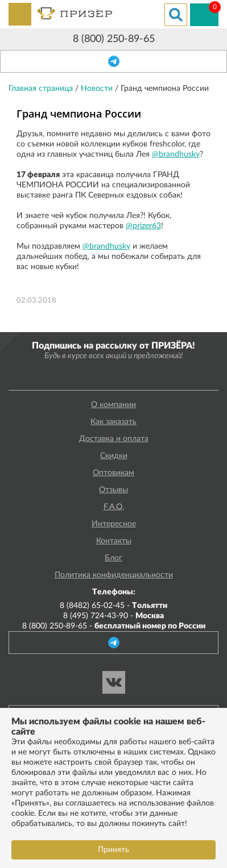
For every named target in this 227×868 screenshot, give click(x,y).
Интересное (114, 524)
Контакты (114, 541)
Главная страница (42, 89)
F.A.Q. (114, 507)
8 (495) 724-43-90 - (113, 616)
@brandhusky (176, 154)
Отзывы (113, 490)
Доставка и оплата (114, 439)
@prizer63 (143, 226)
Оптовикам (113, 473)
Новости (98, 89)
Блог (113, 558)
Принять (113, 850)
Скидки (114, 456)
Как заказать (113, 422)
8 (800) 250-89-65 (114, 39)
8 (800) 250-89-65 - (114, 626)
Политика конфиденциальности (114, 575)
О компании (113, 405)
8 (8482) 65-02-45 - (113, 606)
